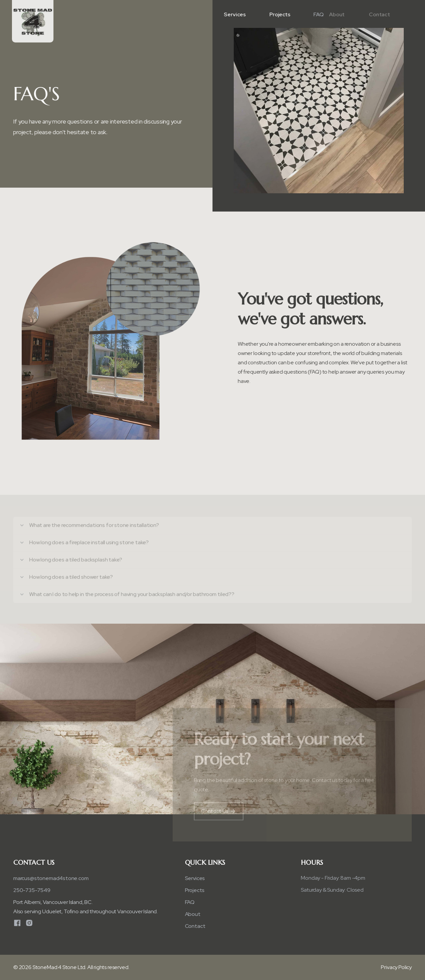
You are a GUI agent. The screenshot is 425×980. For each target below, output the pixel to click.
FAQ (190, 902)
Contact (369, 14)
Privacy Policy (396, 967)
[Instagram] (29, 923)
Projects (279, 14)
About (326, 14)
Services (234, 14)
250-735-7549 (32, 890)
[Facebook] (17, 923)
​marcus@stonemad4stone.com (51, 878)
